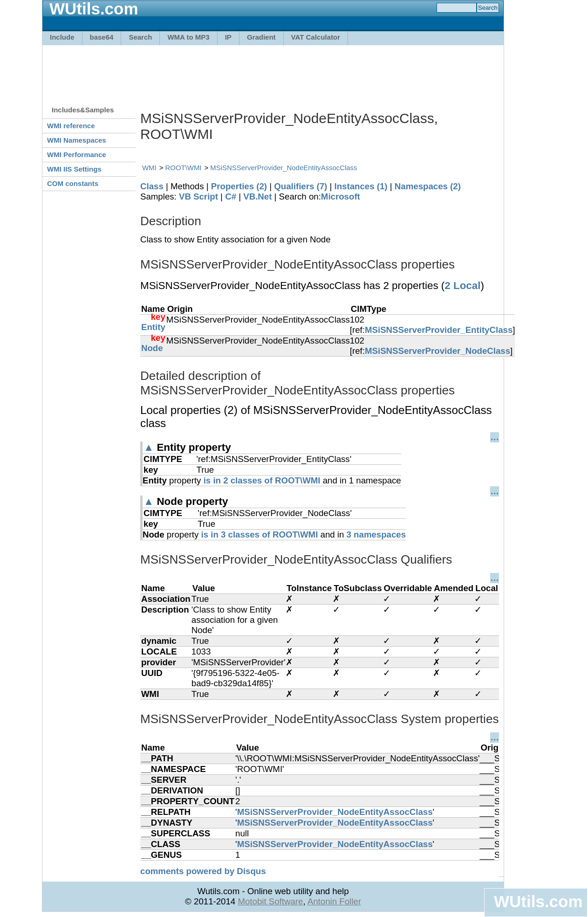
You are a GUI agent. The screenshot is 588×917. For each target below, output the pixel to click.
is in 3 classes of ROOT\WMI (259, 534)
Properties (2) (239, 186)
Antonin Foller (334, 901)
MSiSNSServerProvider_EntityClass (439, 330)
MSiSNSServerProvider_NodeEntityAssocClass (284, 168)
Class (152, 186)
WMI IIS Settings (74, 169)
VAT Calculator (316, 37)
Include (62, 37)
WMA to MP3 (188, 37)
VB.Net (257, 196)
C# (231, 196)
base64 (102, 37)
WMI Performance (77, 155)
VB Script (198, 196)
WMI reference (71, 126)
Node (152, 348)
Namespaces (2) (428, 186)
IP (228, 37)
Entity (153, 327)
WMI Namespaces (77, 140)
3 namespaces (376, 534)
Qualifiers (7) (301, 186)
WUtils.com (538, 901)
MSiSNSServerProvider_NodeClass (438, 351)
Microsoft (341, 196)
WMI (149, 168)
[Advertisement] (273, 71)
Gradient (261, 37)
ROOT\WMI (184, 168)
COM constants (73, 183)
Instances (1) (361, 186)
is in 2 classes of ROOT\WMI (262, 480)
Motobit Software (270, 901)
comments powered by (203, 871)
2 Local (462, 286)
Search (140, 37)
